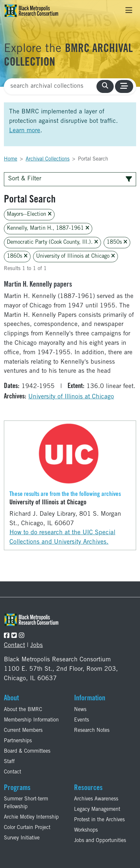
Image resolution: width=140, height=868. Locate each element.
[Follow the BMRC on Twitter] (14, 636)
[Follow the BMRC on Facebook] (7, 636)
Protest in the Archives (99, 820)
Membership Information (31, 720)
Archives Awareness (96, 799)
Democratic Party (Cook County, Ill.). (52, 242)
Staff (9, 762)
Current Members (23, 731)
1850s (117, 242)
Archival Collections (48, 159)
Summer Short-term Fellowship (26, 803)
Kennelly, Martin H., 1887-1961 (48, 228)
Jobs (37, 646)
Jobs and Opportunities (100, 841)
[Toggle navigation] (129, 11)
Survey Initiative (22, 838)
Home (11, 159)
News (80, 710)
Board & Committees (27, 751)
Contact (14, 646)
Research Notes (92, 731)
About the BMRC (23, 710)
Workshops (86, 830)
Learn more (25, 131)
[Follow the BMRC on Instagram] (22, 636)
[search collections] (105, 87)
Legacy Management (97, 810)
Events (82, 720)
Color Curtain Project (27, 828)
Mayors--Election (29, 214)
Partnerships (18, 741)
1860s (17, 256)
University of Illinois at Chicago (76, 256)
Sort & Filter (70, 179)
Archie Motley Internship (31, 817)
